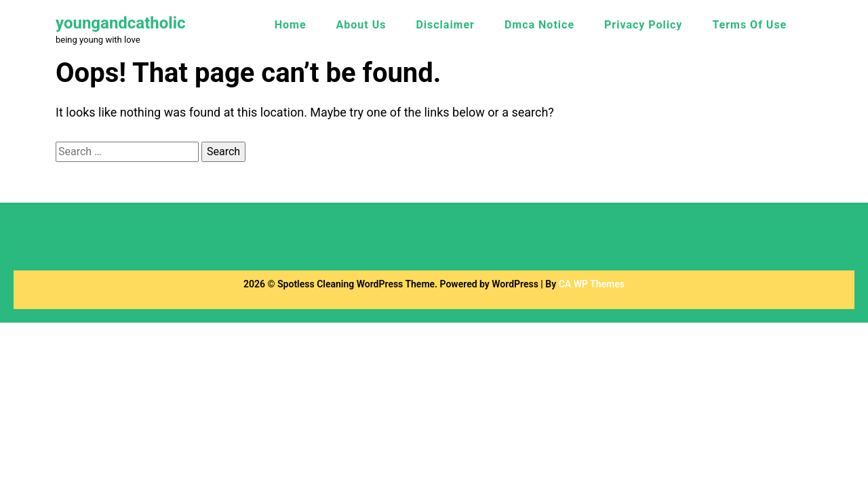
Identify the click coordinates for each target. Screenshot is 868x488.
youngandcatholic (121, 23)
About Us (361, 25)
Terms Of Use (749, 25)
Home (291, 25)
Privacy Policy (643, 25)
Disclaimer (445, 25)
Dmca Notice (539, 25)
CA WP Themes (592, 284)
